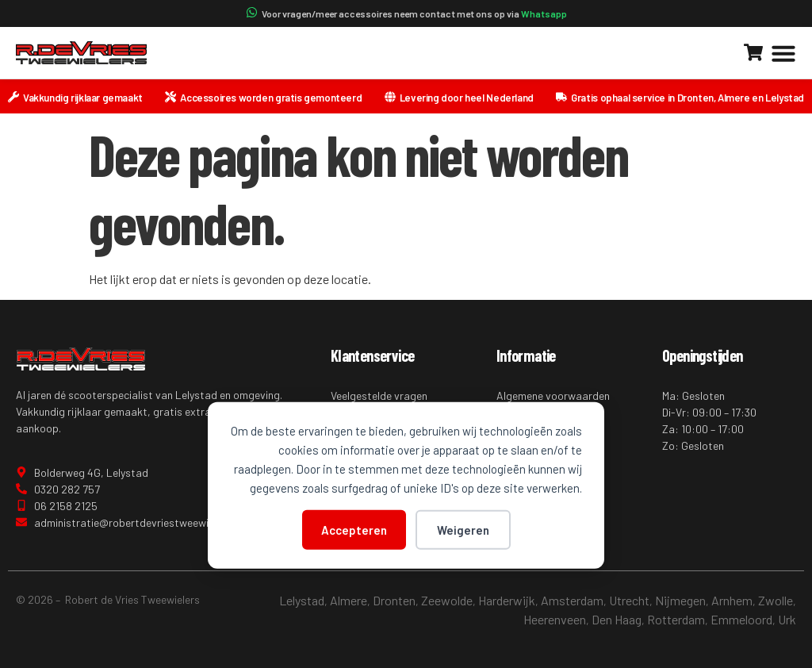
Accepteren (354, 529)
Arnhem (732, 600)
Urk (787, 619)
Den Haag (617, 619)
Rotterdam (676, 619)
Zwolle (776, 600)
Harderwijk (507, 600)
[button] (783, 53)
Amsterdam (572, 600)
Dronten (394, 600)
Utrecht (629, 600)
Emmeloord (741, 619)
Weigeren (463, 529)
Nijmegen (680, 600)
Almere (349, 600)
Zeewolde (447, 600)
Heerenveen (555, 619)
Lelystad (302, 600)
